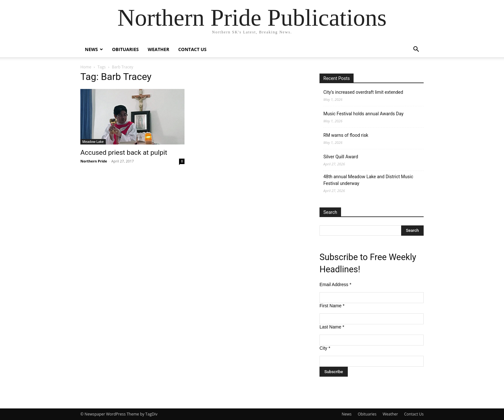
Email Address (335, 284)
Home (86, 67)
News (91, 49)
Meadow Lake (93, 142)
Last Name (332, 327)
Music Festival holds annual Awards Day (363, 114)
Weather (158, 49)
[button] (416, 50)
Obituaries (125, 49)
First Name (332, 306)
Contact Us (192, 49)
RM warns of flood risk (346, 135)
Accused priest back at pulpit (124, 153)
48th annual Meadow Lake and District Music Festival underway (368, 180)
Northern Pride (94, 161)
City (325, 348)
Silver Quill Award (341, 157)
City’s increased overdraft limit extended (363, 92)
